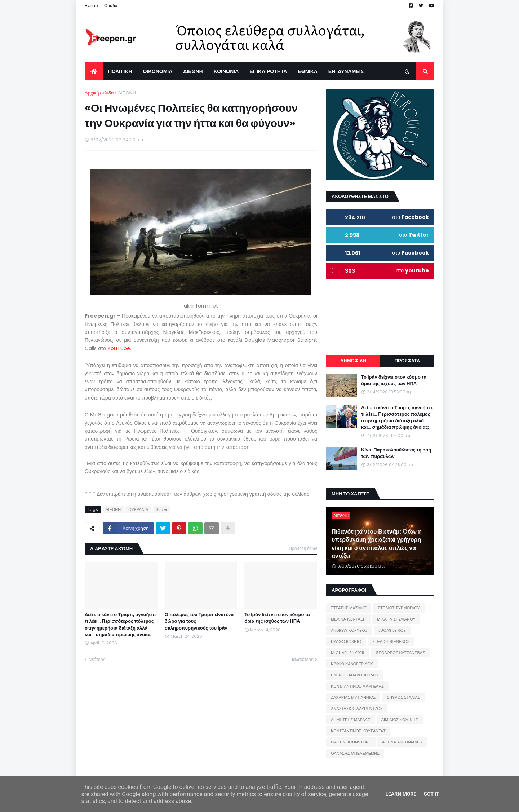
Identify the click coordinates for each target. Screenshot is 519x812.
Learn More (401, 794)
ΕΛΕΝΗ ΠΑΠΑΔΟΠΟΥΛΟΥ (355, 675)
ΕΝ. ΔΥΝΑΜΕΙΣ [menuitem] (346, 71)
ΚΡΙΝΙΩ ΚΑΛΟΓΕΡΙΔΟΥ (352, 664)
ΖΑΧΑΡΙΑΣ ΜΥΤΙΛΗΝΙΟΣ (353, 697)
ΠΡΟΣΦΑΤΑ (407, 361)
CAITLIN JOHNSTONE (351, 742)
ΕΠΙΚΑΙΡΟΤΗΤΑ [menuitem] (268, 71)
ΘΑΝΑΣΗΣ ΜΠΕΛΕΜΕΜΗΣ (355, 753)
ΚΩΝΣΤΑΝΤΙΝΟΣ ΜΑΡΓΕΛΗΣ (357, 686)
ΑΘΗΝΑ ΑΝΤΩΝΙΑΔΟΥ (402, 742)
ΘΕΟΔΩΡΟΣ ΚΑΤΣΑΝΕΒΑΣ (400, 653)
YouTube (119, 348)
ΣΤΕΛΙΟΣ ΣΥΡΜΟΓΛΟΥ (399, 608)
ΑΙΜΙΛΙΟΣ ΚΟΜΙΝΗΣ (400, 720)
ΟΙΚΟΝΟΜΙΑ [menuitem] (158, 71)
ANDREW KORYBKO (349, 630)
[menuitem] (94, 71)
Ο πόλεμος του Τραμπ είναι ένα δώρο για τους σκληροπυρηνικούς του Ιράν (199, 621)
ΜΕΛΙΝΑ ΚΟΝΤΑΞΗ (348, 619)
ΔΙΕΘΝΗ (127, 93)
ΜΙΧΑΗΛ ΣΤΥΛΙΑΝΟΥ (396, 619)
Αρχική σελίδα (99, 93)
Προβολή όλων (303, 548)
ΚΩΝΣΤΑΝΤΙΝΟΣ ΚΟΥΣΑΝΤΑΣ (358, 731)
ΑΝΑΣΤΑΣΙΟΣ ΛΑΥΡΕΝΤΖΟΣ (357, 709)
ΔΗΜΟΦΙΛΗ (353, 361)
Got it (431, 794)
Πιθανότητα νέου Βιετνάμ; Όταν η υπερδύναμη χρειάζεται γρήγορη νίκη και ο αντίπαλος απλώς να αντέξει (377, 544)
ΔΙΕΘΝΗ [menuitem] (193, 71)
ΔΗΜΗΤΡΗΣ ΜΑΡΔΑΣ (351, 720)
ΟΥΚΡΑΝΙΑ (138, 509)
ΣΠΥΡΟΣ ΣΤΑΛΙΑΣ (403, 697)
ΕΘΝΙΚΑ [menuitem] (307, 71)
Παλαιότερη (302, 659)
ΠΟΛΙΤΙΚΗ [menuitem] (120, 71)
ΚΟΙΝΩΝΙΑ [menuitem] (226, 71)
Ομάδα (111, 6)
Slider (161, 509)
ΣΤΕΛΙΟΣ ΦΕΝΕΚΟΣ (391, 641)
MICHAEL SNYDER (348, 653)
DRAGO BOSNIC (346, 641)
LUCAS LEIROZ (392, 630)
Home (91, 6)
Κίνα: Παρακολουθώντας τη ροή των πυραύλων (396, 453)
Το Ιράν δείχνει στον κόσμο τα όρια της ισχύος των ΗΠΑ (277, 618)
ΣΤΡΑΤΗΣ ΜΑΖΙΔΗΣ (349, 608)
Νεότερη (97, 659)
